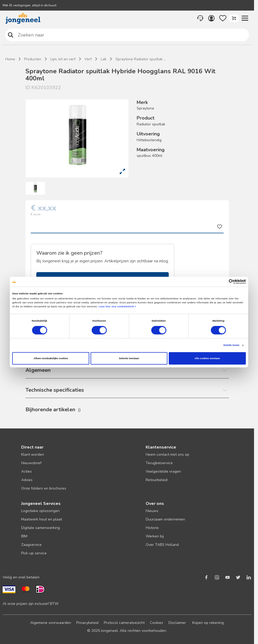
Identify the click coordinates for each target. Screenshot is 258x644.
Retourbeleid (157, 480)
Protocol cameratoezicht (124, 623)
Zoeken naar (10, 35)
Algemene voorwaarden (51, 623)
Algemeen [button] (38, 370)
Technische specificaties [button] (55, 390)
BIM (24, 536)
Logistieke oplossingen (40, 511)
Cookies (157, 623)
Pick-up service (34, 553)
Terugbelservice (159, 463)
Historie (152, 528)
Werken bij (155, 536)
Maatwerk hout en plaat (42, 519)
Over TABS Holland (162, 545)
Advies (27, 480)
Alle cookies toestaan (207, 358)
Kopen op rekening (208, 623)
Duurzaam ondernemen (165, 519)
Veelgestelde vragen (163, 471)
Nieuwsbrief (31, 463)
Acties (26, 471)
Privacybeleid (87, 623)
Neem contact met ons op (167, 455)
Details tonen (232, 345)
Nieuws (152, 511)
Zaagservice (31, 545)
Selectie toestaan (129, 358)
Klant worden (33, 455)
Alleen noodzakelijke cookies (51, 358)
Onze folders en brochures (44, 488)
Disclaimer (177, 623)
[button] (245, 18)
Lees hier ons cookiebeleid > (117, 307)
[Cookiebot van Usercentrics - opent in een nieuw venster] (223, 282)
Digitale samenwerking (41, 528)
